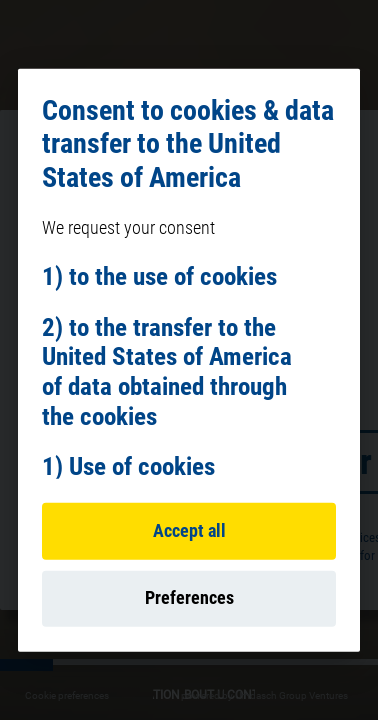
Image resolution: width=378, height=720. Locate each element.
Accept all (189, 531)
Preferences (189, 598)
